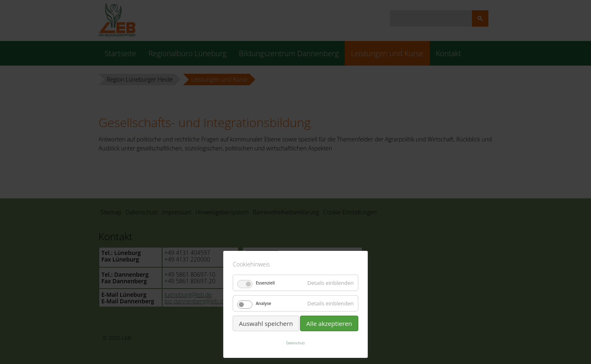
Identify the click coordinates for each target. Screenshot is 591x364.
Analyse (263, 303)
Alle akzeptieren (329, 323)
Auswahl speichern (266, 323)
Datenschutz (295, 343)
